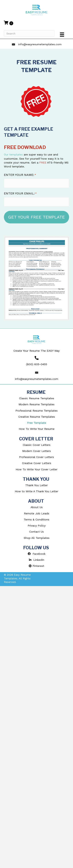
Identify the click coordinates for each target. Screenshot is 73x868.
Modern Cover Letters (36, 451)
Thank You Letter (36, 485)
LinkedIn (37, 560)
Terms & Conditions (36, 519)
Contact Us (36, 532)
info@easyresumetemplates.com (40, 44)
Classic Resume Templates (37, 398)
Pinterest (36, 566)
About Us (37, 507)
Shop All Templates (37, 538)
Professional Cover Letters (36, 457)
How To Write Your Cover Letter (36, 469)
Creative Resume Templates (37, 417)
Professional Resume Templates (36, 411)
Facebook (37, 554)
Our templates (13, 154)
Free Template (37, 423)
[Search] (29, 33)
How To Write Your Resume (37, 429)
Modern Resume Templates (36, 404)
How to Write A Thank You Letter (36, 491)
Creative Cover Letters (37, 463)
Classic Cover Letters (37, 445)
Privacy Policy (37, 526)
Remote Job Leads (37, 513)
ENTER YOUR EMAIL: (20, 194)
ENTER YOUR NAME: (20, 175)
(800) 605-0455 (37, 364)
